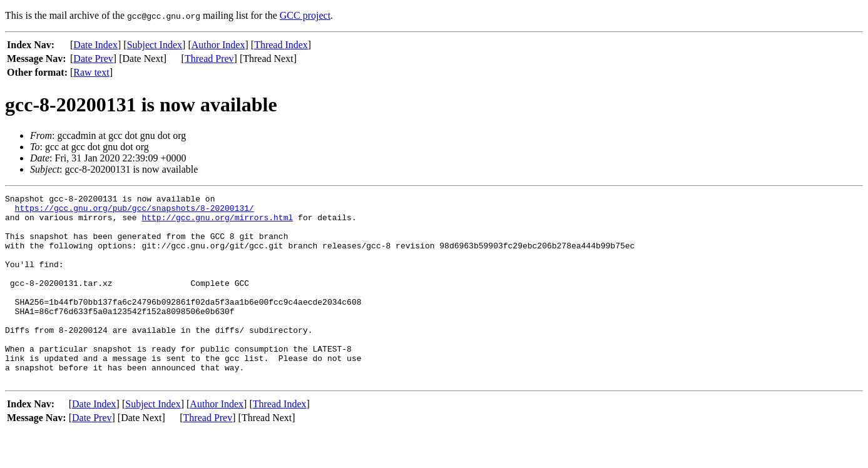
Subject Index (155, 45)
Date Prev (93, 58)
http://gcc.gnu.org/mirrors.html (217, 223)
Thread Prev (209, 58)
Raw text (91, 72)
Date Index (95, 45)
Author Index (218, 45)
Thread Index (281, 45)
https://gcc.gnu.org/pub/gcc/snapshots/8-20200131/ (135, 211)
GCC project (305, 15)
